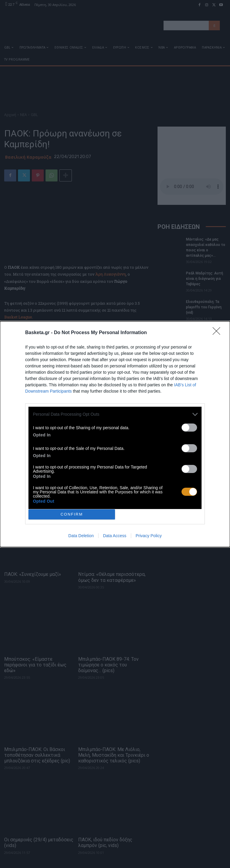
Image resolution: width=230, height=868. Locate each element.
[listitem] (115, 414)
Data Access (115, 536)
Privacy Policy (149, 536)
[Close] (218, 333)
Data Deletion (81, 536)
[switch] (189, 428)
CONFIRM (72, 514)
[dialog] (115, 434)
